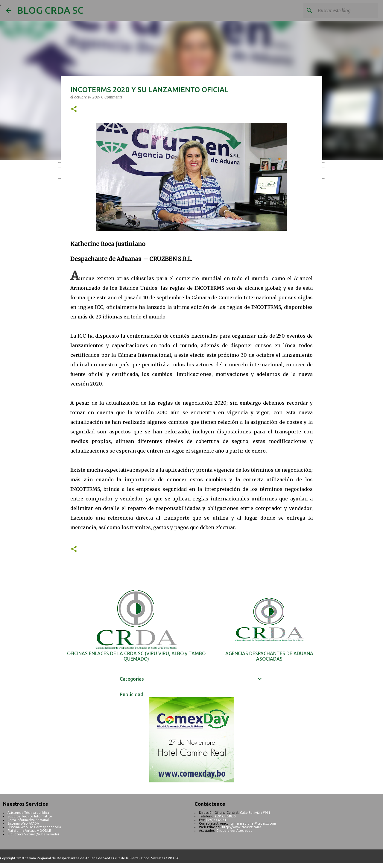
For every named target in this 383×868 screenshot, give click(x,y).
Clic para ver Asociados (234, 831)
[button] (74, 109)
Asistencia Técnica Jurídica (28, 813)
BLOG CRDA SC (50, 10)
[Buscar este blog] (347, 10)
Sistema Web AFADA (23, 823)
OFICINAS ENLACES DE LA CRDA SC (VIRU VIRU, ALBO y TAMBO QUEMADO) (136, 656)
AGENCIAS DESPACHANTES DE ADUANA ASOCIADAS (269, 656)
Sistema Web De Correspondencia (34, 827)
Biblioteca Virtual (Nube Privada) (33, 834)
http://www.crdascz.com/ (241, 827)
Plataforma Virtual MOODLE (29, 831)
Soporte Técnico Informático (30, 816)
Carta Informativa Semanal (28, 820)
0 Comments (112, 97)
